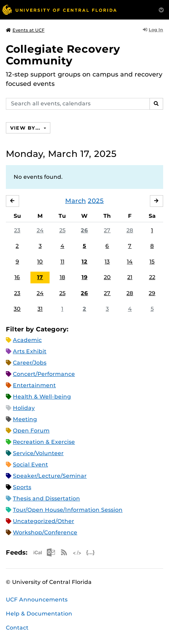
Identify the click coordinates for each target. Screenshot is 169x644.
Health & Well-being (42, 397)
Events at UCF (25, 30)
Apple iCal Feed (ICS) (37, 552)
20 (107, 277)
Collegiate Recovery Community (63, 55)
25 (62, 230)
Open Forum (31, 431)
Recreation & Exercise (44, 442)
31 (40, 309)
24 (40, 230)
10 (40, 262)
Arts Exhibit (30, 351)
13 (107, 262)
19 (84, 277)
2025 (96, 201)
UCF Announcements (37, 600)
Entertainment (34, 385)
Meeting (25, 419)
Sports (22, 487)
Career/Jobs (30, 363)
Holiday (24, 408)
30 (17, 309)
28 (130, 230)
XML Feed (77, 552)
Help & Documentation (39, 614)
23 (17, 230)
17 (40, 277)
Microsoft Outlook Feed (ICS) (51, 552)
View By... (26, 128)
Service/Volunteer (38, 453)
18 (62, 277)
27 (107, 230)
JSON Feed (91, 552)
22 (152, 277)
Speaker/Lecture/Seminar (50, 476)
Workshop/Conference (45, 532)
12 (84, 262)
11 (62, 262)
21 (130, 277)
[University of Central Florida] (59, 10)
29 (152, 293)
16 (17, 277)
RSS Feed (64, 552)
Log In (153, 30)
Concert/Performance (44, 374)
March (76, 201)
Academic (27, 340)
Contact (17, 628)
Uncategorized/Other (44, 521)
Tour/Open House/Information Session (68, 510)
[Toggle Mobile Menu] (161, 9)
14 (130, 262)
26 (84, 230)
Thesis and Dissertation (46, 498)
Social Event (30, 464)
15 (152, 262)
